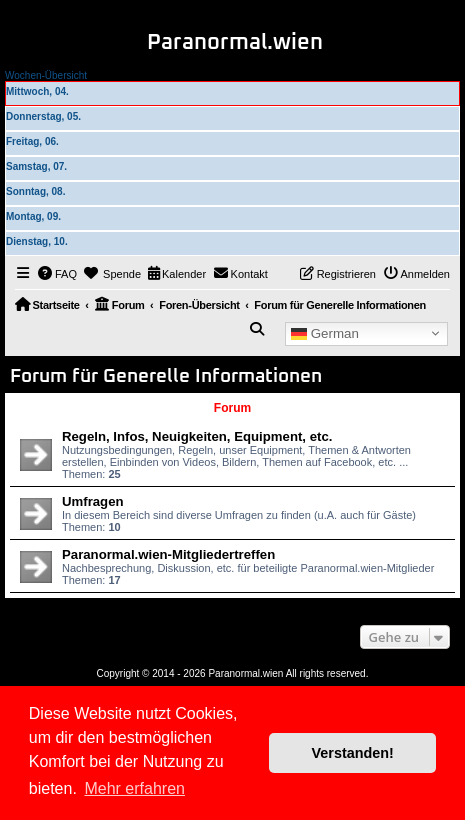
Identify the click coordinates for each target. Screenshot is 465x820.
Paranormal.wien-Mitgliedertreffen (168, 554)
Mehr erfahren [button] (134, 788)
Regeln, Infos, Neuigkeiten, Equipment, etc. (197, 436)
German (325, 333)
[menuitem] (58, 274)
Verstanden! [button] (353, 753)
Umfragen (93, 501)
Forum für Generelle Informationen (166, 376)
